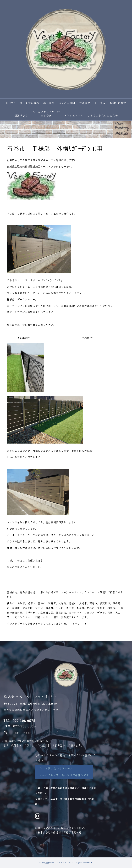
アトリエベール (74, 116)
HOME (11, 103)
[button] (64, 772)
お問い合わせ (118, 103)
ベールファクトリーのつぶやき (46, 114)
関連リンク (21, 116)
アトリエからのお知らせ (103, 116)
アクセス (100, 103)
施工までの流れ (29, 103)
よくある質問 (67, 103)
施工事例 (49, 103)
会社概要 (85, 103)
